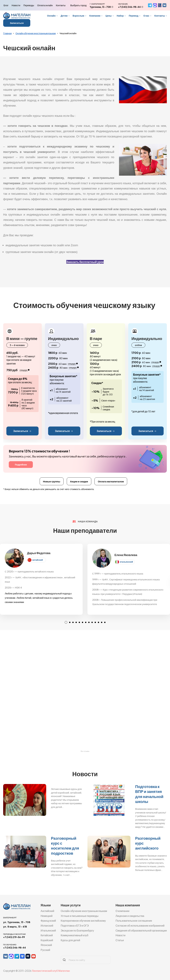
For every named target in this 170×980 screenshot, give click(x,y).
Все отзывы (85, 751)
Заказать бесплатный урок (85, 262)
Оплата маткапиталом (111, 481)
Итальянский (48, 930)
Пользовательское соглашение (134, 921)
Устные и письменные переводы (80, 916)
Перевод (134, 16)
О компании (122, 911)
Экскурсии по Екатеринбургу (77, 930)
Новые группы (52, 481)
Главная (7, 33)
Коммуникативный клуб (74, 935)
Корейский (47, 940)
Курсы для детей (70, 940)
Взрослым (78, 16)
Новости (16, 5)
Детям (64, 16)
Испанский (47, 926)
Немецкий (47, 916)
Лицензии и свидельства (130, 916)
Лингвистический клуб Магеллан (51, 971)
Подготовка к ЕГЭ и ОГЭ (75, 926)
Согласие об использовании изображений (140, 926)
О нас (146, 16)
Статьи (120, 940)
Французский (48, 921)
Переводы (29, 5)
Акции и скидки (79, 481)
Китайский (47, 935)
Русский (45, 950)
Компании (95, 16)
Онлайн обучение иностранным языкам (36, 33)
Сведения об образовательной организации (141, 930)
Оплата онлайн (45, 5)
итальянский (126, 562)
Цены (109, 16)
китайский (38, 560)
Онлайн (51, 16)
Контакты (61, 5)
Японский (46, 945)
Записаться (17, 23)
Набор (120, 16)
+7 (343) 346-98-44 (129, 7)
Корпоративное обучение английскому (83, 921)
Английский (47, 911)
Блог (6, 5)
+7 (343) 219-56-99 (14, 937)
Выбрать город (78, 5)
